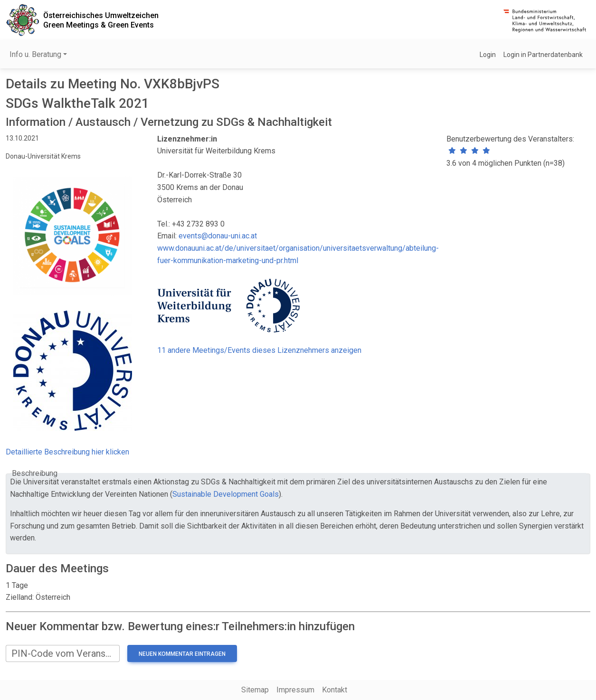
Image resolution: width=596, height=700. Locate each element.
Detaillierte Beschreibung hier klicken (67, 452)
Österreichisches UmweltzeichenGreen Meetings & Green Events (101, 20)
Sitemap (255, 690)
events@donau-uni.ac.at (218, 236)
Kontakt (335, 690)
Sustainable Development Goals (226, 494)
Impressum (295, 690)
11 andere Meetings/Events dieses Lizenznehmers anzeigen (259, 350)
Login (488, 55)
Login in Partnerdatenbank (543, 55)
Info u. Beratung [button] (35, 54)
